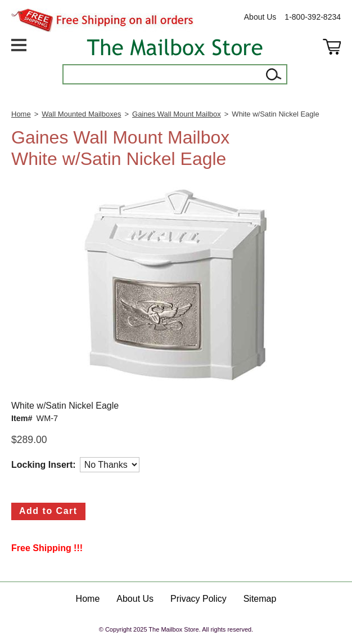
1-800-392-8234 (313, 17)
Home (21, 114)
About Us (260, 17)
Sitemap (260, 599)
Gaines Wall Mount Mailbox (177, 114)
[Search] (163, 74)
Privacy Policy (198, 599)
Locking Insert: (44, 465)
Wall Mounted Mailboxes (81, 114)
